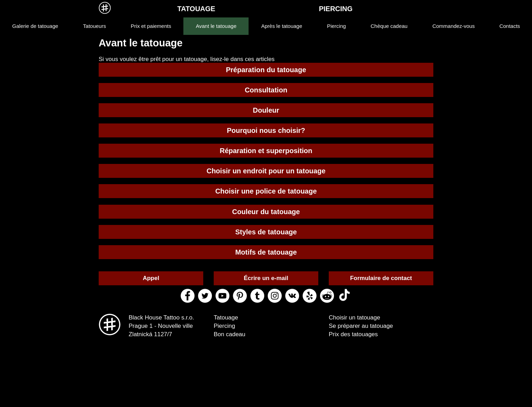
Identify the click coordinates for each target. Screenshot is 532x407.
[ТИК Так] (344, 296)
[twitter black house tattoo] (205, 296)
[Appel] (151, 278)
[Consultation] (266, 90)
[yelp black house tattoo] (310, 296)
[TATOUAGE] (196, 9)
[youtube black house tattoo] (222, 296)
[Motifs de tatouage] (266, 252)
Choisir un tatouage (354, 318)
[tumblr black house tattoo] (257, 296)
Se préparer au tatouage (361, 326)
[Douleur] (266, 110)
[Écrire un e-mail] (266, 278)
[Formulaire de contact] (381, 278)
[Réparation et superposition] (266, 151)
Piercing (224, 326)
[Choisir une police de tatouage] (266, 191)
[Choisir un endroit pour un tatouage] (266, 171)
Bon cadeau (230, 334)
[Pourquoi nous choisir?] (266, 130)
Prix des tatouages (353, 334)
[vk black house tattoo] (292, 296)
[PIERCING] (336, 9)
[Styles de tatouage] (266, 232)
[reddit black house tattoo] (327, 296)
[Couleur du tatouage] (266, 212)
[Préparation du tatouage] (266, 70)
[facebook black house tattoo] (188, 296)
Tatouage (226, 318)
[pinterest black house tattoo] (240, 296)
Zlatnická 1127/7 (150, 334)
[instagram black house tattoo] (275, 296)
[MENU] (105, 8)
